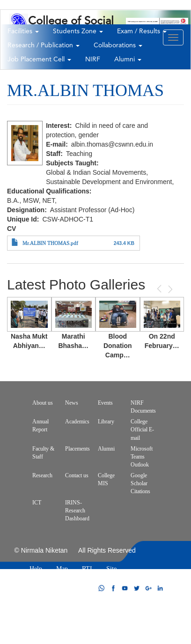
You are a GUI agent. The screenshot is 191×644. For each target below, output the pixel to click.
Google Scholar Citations (140, 483)
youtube (125, 588)
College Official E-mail (142, 429)
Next (169, 289)
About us (43, 403)
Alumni (128, 59)
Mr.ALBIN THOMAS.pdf (50, 243)
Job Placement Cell (39, 59)
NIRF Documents (143, 407)
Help (36, 569)
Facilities (23, 31)
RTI (87, 569)
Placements (77, 449)
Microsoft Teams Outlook (142, 457)
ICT (37, 503)
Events (105, 403)
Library (106, 422)
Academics (77, 422)
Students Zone (78, 31)
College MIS (106, 479)
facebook (113, 588)
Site (111, 569)
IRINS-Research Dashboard (77, 511)
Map (62, 569)
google (148, 588)
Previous (160, 289)
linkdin (160, 588)
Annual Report (40, 426)
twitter (137, 588)
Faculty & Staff (43, 453)
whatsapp (102, 588)
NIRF (93, 59)
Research (42, 475)
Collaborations (118, 45)
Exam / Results (142, 31)
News (72, 403)
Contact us (77, 475)
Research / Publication (44, 45)
